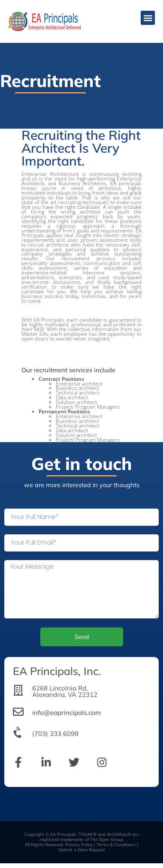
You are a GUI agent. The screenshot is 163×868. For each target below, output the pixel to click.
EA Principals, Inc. (57, 671)
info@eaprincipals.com (66, 713)
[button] (148, 18)
